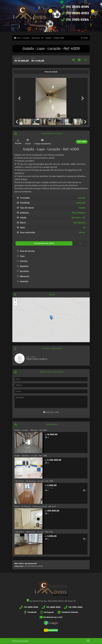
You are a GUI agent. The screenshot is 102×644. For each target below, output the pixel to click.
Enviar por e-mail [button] (51, 412)
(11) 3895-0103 (77, 13)
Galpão (49, 38)
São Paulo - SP (38, 38)
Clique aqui (19, 566)
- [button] (15, 304)
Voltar (85, 38)
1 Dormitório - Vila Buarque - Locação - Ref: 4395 (34, 481)
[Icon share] (30, 612)
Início (17, 38)
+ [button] (15, 300)
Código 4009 (59, 38)
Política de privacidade (20, 641)
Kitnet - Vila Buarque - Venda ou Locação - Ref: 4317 (35, 506)
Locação (26, 38)
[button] (20, 98)
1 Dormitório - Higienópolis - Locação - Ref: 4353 (34, 532)
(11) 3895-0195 (77, 7)
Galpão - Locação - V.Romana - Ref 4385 (31, 430)
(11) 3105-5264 (77, 20)
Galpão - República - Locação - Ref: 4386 (31, 456)
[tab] (21, 72)
